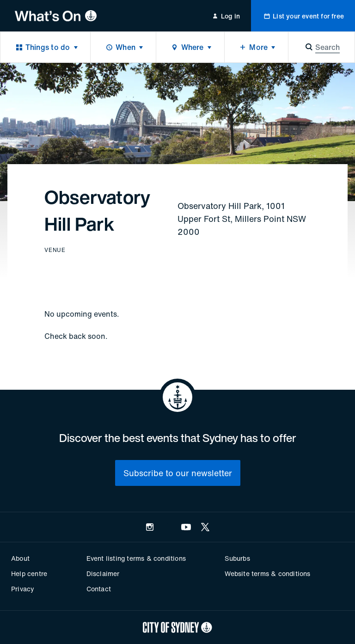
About (20, 558)
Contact (99, 589)
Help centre (29, 573)
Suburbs (237, 558)
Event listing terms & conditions (136, 558)
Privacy (23, 589)
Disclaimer (103, 573)
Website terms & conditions (267, 573)
